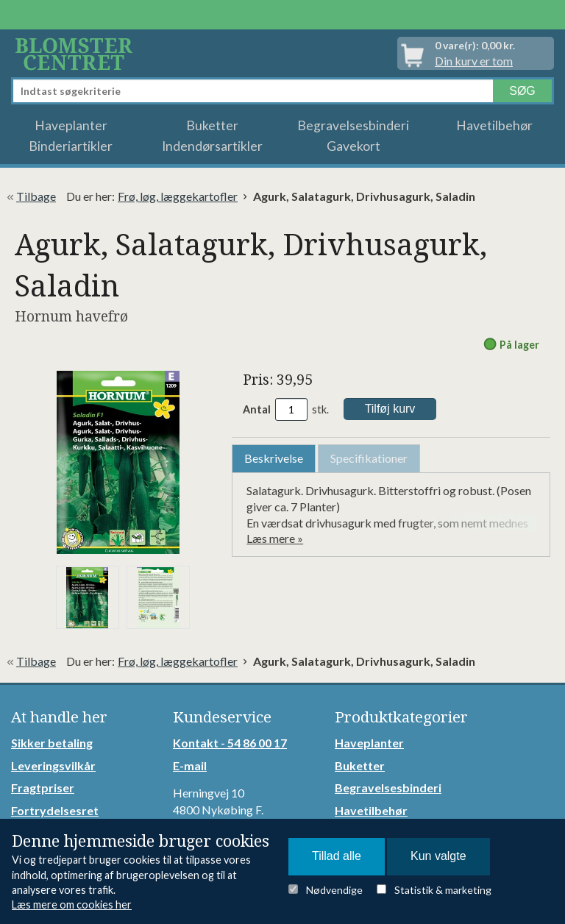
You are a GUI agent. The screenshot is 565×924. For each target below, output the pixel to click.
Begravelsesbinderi (353, 125)
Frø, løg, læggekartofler (178, 196)
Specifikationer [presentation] (369, 458)
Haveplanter (71, 125)
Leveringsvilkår (53, 765)
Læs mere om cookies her (72, 905)
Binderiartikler (71, 146)
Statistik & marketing (443, 890)
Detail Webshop (77, 53)
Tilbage (36, 196)
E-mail (190, 765)
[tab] (274, 459)
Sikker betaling (52, 743)
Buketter (212, 125)
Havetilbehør (494, 125)
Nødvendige (334, 890)
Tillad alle (337, 856)
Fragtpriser (43, 788)
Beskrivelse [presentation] (274, 458)
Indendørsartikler (212, 146)
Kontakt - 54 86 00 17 (230, 743)
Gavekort (353, 146)
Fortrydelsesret (55, 810)
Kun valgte (438, 856)
